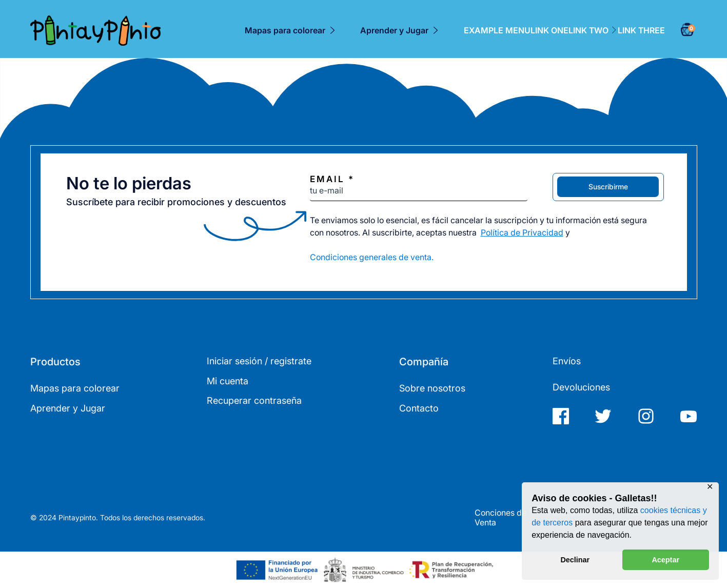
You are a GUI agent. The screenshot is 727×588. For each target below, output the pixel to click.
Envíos (567, 361)
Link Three (641, 31)
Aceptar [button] (665, 560)
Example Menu (497, 31)
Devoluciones (581, 387)
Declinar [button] (575, 560)
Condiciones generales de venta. (372, 257)
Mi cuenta (228, 381)
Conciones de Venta (500, 518)
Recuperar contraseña (254, 400)
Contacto (419, 408)
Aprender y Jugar (394, 30)
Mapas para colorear (285, 30)
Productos (55, 362)
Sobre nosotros (432, 388)
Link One (549, 31)
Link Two (593, 31)
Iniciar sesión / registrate (259, 361)
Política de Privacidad (522, 232)
